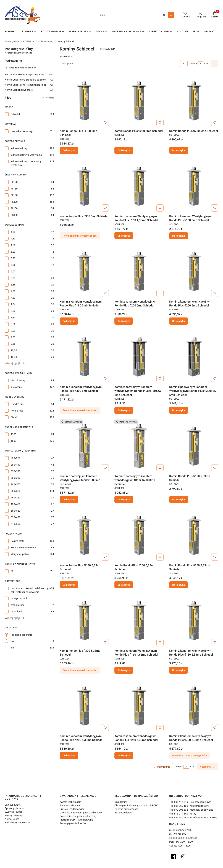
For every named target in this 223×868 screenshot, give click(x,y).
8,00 (13, 311)
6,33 (13, 278)
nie (12, 648)
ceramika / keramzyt (22, 131)
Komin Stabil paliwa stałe (29, 90)
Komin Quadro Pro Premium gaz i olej (29, 85)
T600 (14, 441)
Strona (194, 63)
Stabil (14, 417)
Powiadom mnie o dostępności (80, 236)
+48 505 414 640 (179, 802)
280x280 (16, 458)
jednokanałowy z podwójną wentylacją (26, 163)
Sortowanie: (66, 57)
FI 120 (14, 182)
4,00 (13, 232)
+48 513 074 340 (179, 814)
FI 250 (14, 208)
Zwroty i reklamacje (70, 802)
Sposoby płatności (15, 808)
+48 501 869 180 (179, 806)
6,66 (13, 285)
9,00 (13, 331)
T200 (14, 434)
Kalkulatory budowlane (18, 822)
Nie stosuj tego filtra (22, 635)
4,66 (13, 245)
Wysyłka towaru (14, 812)
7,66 (13, 304)
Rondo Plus (17, 411)
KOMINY (27, 41)
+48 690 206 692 (179, 810)
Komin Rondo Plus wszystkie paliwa (29, 74)
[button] (171, 15)
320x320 (16, 471)
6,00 (13, 271)
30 (12, 571)
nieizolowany (18, 380)
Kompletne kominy (44, 41)
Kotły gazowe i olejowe (23, 547)
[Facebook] (174, 856)
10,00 (14, 350)
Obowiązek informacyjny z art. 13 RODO (137, 805)
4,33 (13, 239)
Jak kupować (12, 805)
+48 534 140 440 (179, 818)
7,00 (13, 291)
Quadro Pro (17, 404)
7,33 (13, 298)
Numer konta (12, 819)
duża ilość (16, 611)
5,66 (13, 265)
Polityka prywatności (126, 809)
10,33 (14, 357)
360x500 (16, 484)
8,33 (13, 317)
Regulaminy (121, 802)
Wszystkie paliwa (20, 554)
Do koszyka (69, 150)
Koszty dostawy (14, 815)
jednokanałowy (19, 148)
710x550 (16, 524)
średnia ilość (18, 605)
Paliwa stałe (17, 541)
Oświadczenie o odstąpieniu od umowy (81, 813)
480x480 (16, 504)
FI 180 (14, 195)
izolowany (16, 387)
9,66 (13, 344)
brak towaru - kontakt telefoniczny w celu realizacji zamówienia (31, 590)
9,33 (13, 337)
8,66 (13, 324)
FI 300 (14, 215)
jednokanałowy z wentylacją (26, 155)
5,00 (13, 252)
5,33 (13, 258)
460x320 (16, 498)
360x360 (16, 478)
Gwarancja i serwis (70, 805)
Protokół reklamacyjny (72, 809)
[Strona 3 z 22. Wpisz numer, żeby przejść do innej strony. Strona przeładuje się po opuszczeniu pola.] (200, 63)
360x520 (16, 491)
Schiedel (15, 114)
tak (12, 641)
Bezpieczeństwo (123, 813)
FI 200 (14, 202)
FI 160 (14, 189)
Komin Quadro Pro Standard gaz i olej (29, 80)
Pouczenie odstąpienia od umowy (78, 816)
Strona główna (12, 41)
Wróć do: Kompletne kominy (21, 68)
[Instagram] (183, 856)
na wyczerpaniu (19, 598)
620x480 (16, 517)
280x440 (16, 465)
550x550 (16, 511)
